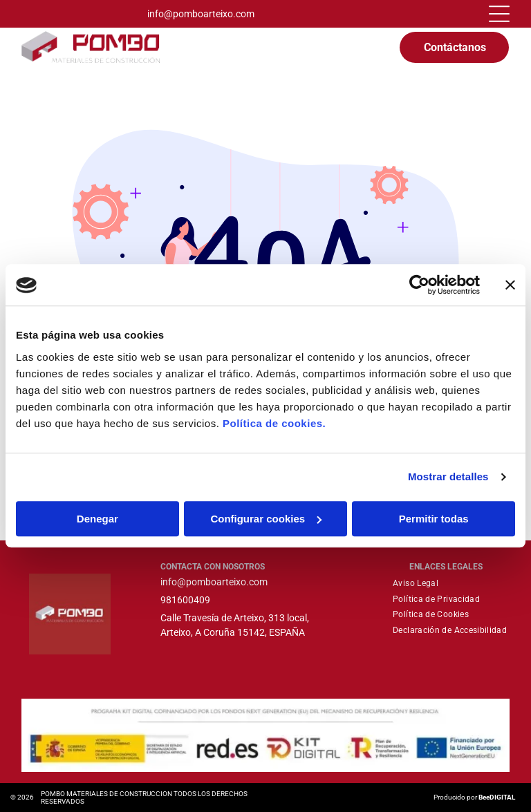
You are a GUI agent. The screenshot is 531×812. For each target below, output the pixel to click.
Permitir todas (434, 519)
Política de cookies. (274, 423)
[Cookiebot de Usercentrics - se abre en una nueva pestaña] (419, 285)
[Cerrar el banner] (510, 285)
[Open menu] (499, 14)
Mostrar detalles (448, 477)
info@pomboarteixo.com (201, 14)
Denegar (97, 519)
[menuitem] (416, 583)
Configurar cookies (266, 519)
